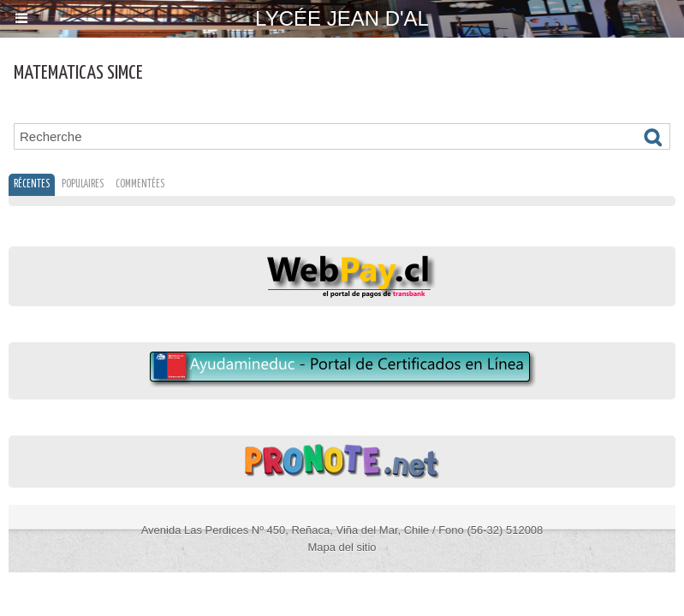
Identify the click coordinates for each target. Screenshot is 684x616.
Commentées (140, 184)
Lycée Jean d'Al (342, 18)
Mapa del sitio (342, 547)
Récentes (32, 184)
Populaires (83, 184)
